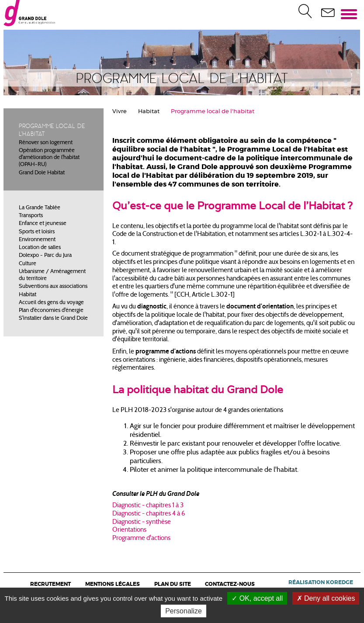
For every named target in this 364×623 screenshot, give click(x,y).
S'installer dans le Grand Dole (53, 318)
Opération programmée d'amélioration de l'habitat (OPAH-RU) (49, 158)
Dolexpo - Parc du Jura (45, 256)
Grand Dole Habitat (42, 173)
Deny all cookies (326, 598)
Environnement (37, 240)
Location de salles (40, 248)
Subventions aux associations (53, 287)
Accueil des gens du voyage (51, 303)
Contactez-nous (230, 584)
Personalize (184, 611)
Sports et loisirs (37, 232)
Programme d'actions (141, 538)
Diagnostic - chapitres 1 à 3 (148, 506)
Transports (31, 216)
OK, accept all (257, 598)
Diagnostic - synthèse (142, 522)
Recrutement (50, 584)
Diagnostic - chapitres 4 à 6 (149, 514)
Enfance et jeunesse (43, 224)
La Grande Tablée (40, 208)
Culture (28, 264)
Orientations (129, 530)
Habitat (28, 295)
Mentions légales (113, 584)
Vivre (120, 112)
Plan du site (173, 584)
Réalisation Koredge (321, 582)
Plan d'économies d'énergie (51, 311)
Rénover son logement (46, 143)
